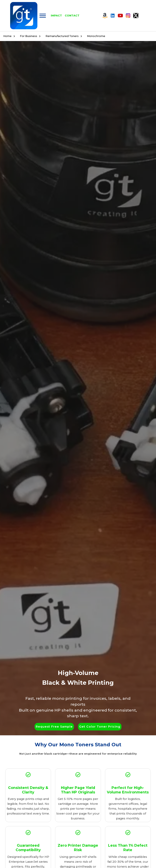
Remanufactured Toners (65, 36)
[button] (54, 727)
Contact (72, 16)
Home (10, 36)
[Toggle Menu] (43, 16)
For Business (31, 36)
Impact (56, 16)
